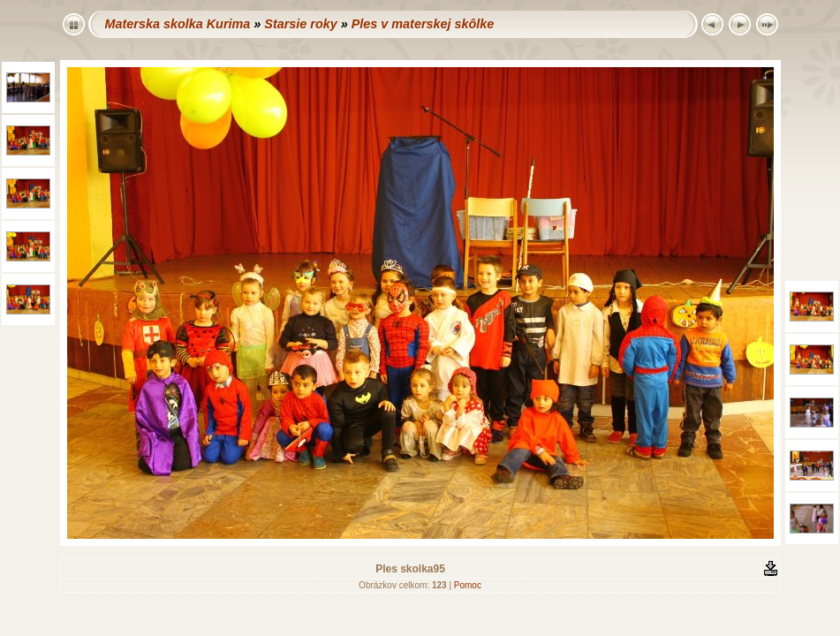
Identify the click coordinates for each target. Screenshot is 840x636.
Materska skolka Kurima (178, 24)
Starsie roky (300, 24)
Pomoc (468, 585)
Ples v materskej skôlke (423, 24)
